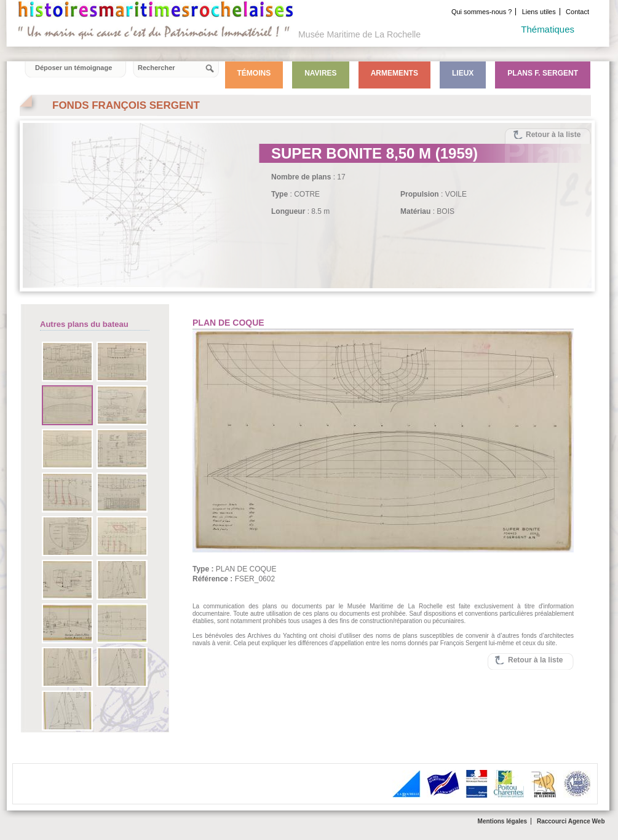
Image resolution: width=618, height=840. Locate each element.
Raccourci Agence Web (571, 821)
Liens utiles (539, 12)
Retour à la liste (553, 135)
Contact (577, 12)
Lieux (463, 73)
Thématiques (548, 29)
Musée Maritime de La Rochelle (359, 34)
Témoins (254, 73)
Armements (394, 73)
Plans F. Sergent (543, 73)
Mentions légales (503, 821)
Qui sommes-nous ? (481, 12)
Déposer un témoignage (73, 68)
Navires (320, 73)
